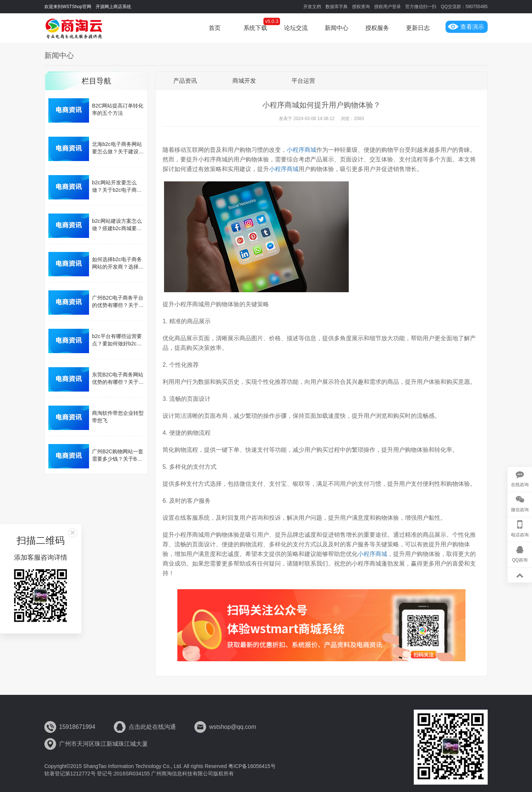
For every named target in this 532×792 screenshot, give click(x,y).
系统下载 (255, 28)
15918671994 (77, 727)
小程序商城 (301, 150)
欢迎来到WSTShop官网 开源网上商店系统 (88, 7)
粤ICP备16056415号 (252, 766)
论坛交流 (296, 28)
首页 (215, 28)
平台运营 (303, 81)
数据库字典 (337, 7)
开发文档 (312, 7)
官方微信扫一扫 (421, 7)
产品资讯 (185, 81)
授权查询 (361, 7)
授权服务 (377, 28)
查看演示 (466, 27)
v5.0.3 (272, 21)
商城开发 (244, 81)
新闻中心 (337, 28)
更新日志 (418, 28)
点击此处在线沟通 (152, 727)
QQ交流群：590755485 (464, 7)
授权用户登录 (388, 7)
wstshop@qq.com (233, 727)
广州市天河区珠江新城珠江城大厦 (103, 744)
